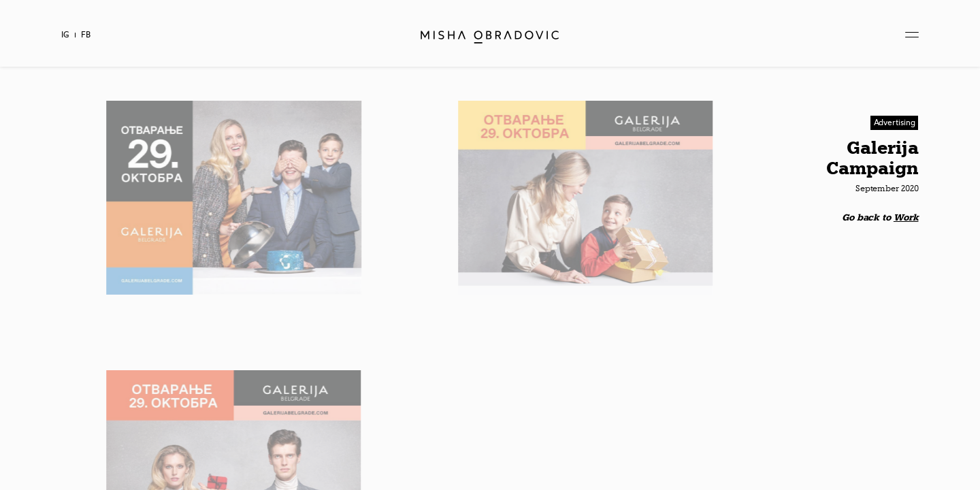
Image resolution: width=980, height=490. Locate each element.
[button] (895, 123)
